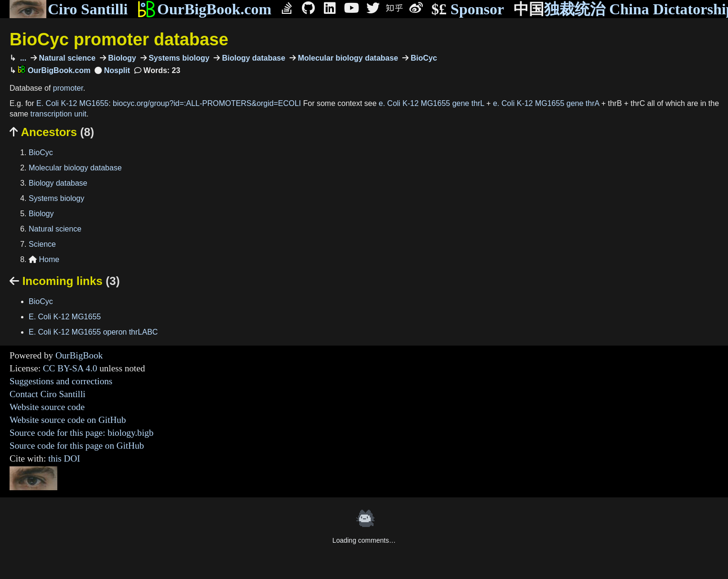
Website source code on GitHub (68, 420)
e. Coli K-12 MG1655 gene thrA (546, 103)
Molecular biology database (347, 58)
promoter (68, 88)
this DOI (64, 458)
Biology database (252, 58)
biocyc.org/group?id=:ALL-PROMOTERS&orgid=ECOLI (207, 103)
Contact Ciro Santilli (48, 394)
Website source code (47, 407)
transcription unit (59, 114)
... (22, 58)
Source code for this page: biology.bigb (81, 433)
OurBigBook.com (204, 9)
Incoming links (65, 281)
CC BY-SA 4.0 (70, 368)
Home (44, 259)
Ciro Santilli (69, 9)
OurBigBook (79, 355)
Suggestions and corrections (61, 381)
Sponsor (468, 9)
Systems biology (178, 58)
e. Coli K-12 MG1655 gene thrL (432, 103)
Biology (121, 58)
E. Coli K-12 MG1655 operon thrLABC (93, 332)
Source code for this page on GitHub (77, 446)
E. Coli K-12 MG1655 (72, 103)
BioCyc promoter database (119, 39)
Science (42, 244)
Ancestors (52, 132)
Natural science (66, 58)
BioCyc (423, 58)
